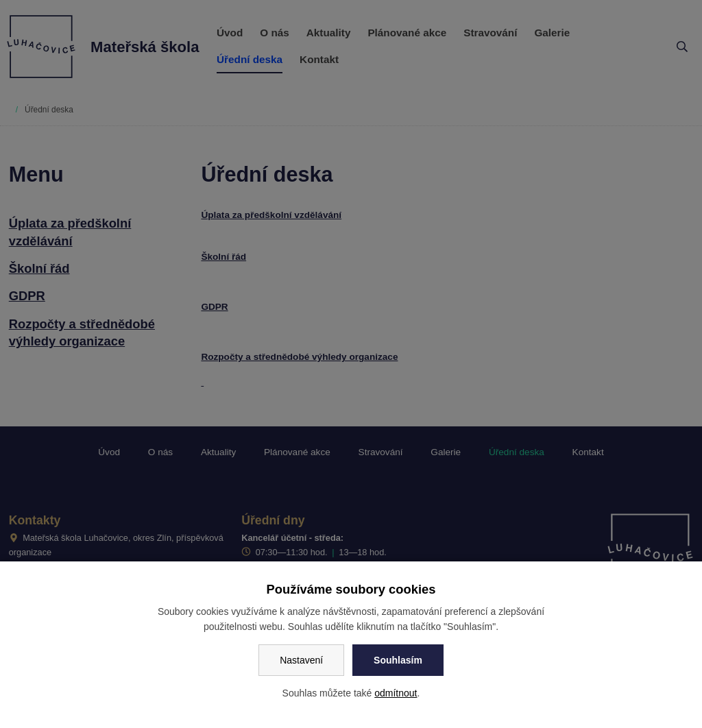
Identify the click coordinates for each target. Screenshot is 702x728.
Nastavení (301, 660)
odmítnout (396, 693)
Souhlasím (398, 660)
